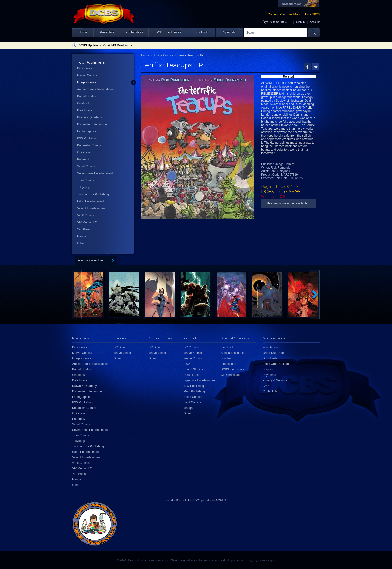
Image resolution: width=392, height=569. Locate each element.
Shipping (269, 369)
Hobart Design (266, 560)
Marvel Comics (87, 75)
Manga (82, 236)
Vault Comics (86, 215)
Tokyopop (84, 187)
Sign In (301, 22)
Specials (229, 32)
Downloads (270, 358)
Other (81, 243)
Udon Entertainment (91, 201)
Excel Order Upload (276, 364)
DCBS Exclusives (168, 32)
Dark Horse (85, 110)
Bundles (226, 358)
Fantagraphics (87, 131)
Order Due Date (273, 353)
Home (83, 32)
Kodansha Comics (89, 145)
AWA (187, 364)
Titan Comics (86, 180)
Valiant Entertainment (91, 208)
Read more (125, 45)
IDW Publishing (87, 138)
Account (315, 22)
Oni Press (84, 152)
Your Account (271, 347)
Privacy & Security (275, 380)
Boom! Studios (87, 96)
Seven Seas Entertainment (95, 173)
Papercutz (84, 159)
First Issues (228, 364)
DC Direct (120, 347)
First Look (227, 347)
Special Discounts (233, 353)
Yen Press (84, 229)
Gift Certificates (231, 375)
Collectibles (135, 32)
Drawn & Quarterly (90, 117)
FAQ (266, 386)
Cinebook (84, 103)
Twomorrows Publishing (93, 194)
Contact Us (270, 391)
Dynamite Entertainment (93, 124)
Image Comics (87, 82)
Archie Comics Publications (95, 89)
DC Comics (85, 68)
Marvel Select (123, 353)
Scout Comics (86, 166)
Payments (269, 375)
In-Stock (202, 32)
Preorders (107, 32)
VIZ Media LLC (87, 222)
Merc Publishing (194, 391)
